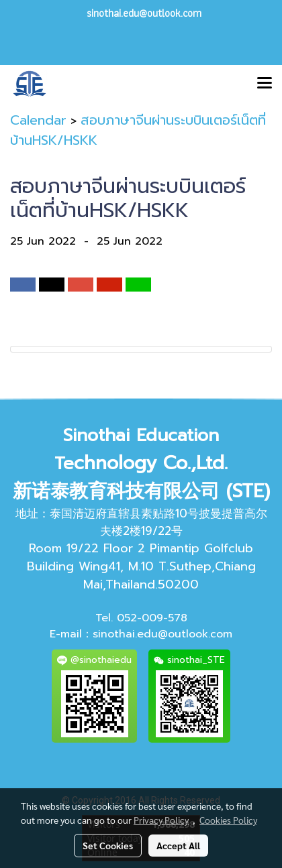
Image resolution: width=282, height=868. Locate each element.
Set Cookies (108, 845)
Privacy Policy (161, 820)
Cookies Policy (228, 820)
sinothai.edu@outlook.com (162, 634)
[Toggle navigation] (265, 84)
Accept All (178, 845)
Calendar (38, 120)
